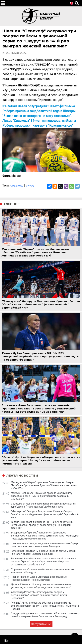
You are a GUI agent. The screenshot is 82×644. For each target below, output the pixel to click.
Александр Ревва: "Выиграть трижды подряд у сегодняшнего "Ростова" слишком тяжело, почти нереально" (39, 595)
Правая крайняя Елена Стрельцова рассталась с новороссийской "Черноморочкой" (39, 578)
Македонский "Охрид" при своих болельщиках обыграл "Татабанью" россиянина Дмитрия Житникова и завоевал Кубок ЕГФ (44, 485)
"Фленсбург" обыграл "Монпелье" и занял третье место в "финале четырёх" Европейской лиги (43, 552)
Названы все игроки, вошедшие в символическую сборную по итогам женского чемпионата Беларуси (45, 545)
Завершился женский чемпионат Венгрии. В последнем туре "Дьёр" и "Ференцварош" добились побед (43, 505)
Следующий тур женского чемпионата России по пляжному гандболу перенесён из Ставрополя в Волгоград (45, 615)
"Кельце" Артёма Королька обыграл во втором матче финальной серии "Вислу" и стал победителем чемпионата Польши (45, 606)
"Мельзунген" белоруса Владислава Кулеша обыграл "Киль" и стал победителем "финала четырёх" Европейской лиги (45, 514)
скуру (30, 185)
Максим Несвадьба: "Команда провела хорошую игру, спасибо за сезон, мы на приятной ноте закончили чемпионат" (42, 496)
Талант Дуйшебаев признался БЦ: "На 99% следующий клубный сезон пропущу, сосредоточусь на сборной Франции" (42, 525)
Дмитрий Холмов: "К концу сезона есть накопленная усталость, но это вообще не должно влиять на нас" (41, 586)
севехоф (17, 185)
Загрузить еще (41, 624)
